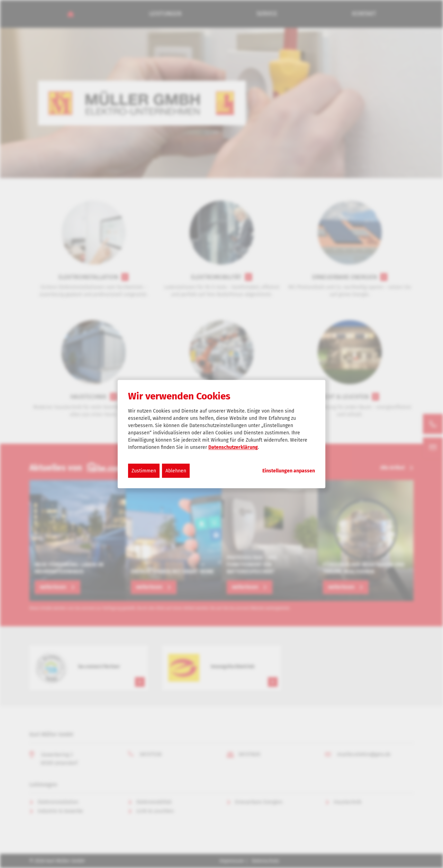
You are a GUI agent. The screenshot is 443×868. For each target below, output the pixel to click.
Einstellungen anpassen (289, 471)
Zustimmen (144, 470)
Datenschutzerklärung (233, 447)
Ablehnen (176, 470)
